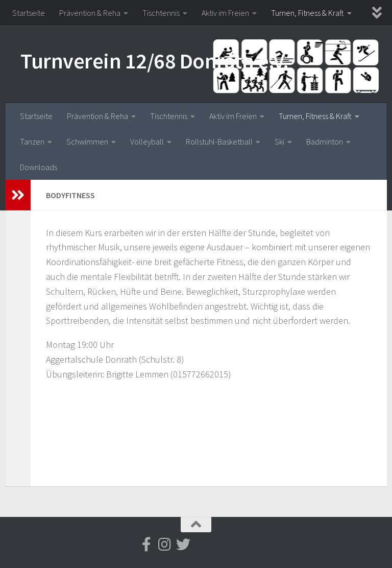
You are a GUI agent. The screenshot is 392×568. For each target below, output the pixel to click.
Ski (279, 141)
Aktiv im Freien (225, 13)
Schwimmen (87, 141)
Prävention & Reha (90, 13)
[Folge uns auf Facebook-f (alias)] (146, 545)
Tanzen (32, 141)
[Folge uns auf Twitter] (183, 545)
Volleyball (147, 141)
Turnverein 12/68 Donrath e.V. (155, 61)
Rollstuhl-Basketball (219, 141)
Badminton (325, 141)
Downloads (39, 167)
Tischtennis (161, 13)
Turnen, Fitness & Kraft (308, 13)
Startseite (29, 13)
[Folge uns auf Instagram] (165, 545)
